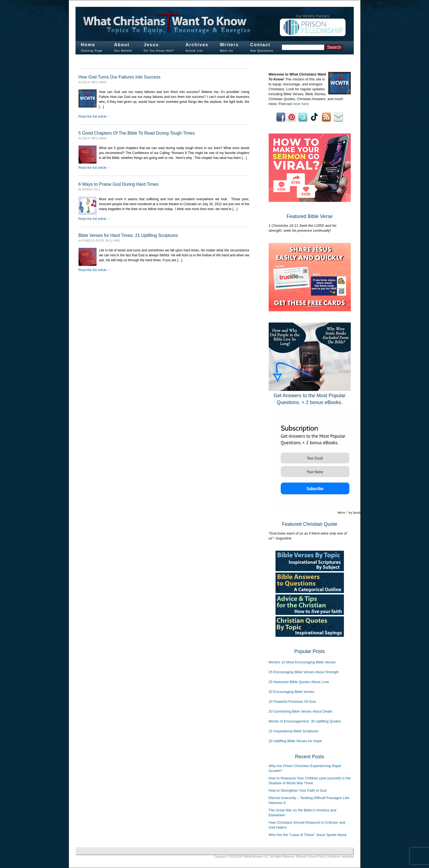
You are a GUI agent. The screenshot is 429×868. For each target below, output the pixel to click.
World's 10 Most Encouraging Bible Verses (302, 662)
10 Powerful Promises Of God (292, 702)
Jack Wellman (94, 82)
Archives (197, 45)
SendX (357, 513)
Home (88, 45)
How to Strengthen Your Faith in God (298, 790)
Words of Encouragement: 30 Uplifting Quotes (305, 721)
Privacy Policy (317, 857)
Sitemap (301, 857)
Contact (260, 45)
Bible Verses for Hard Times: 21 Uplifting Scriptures (128, 235)
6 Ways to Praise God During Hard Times (119, 184)
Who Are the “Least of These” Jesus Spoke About (308, 835)
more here (301, 104)
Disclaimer (334, 857)
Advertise (348, 857)
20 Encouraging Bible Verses (292, 692)
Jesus (151, 45)
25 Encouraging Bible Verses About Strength (304, 672)
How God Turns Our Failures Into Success (120, 77)
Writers (229, 45)
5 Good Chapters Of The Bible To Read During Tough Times (137, 133)
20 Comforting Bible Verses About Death (301, 711)
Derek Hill (91, 189)
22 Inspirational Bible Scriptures (294, 731)
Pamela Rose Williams (101, 241)
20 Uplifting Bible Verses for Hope (295, 741)
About (122, 45)
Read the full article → (95, 117)
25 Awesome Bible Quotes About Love (299, 682)
